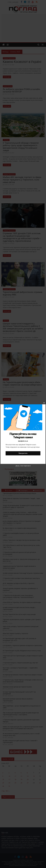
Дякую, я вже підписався (23, 466)
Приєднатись (23, 453)
